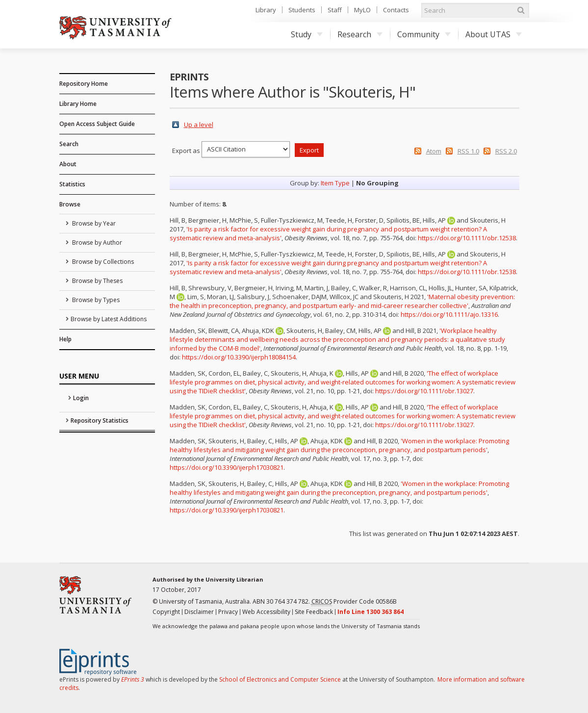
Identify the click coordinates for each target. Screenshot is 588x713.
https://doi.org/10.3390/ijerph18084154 (239, 357)
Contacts (396, 10)
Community (424, 34)
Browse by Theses (97, 281)
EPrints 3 (133, 679)
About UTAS (494, 34)
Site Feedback (314, 612)
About (68, 164)
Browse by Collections (102, 262)
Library (266, 10)
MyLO (362, 10)
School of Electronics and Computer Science (280, 679)
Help (65, 339)
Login (81, 398)
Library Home (78, 104)
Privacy (228, 612)
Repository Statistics (100, 420)
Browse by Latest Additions (109, 319)
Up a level (199, 125)
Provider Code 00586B (354, 602)
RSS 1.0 (468, 151)
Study (307, 34)
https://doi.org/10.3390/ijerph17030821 (227, 467)
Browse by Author (96, 242)
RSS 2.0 (506, 151)
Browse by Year (93, 223)
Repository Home (84, 84)
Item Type (335, 183)
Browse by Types (95, 300)
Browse (70, 204)
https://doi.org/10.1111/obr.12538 (467, 238)
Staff (335, 10)
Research (360, 34)
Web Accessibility (266, 612)
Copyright (166, 612)
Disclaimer (199, 612)
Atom (434, 151)
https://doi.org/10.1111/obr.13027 (424, 391)
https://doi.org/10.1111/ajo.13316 (449, 314)
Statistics (72, 184)
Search (69, 144)
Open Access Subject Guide (97, 124)
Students (302, 10)
